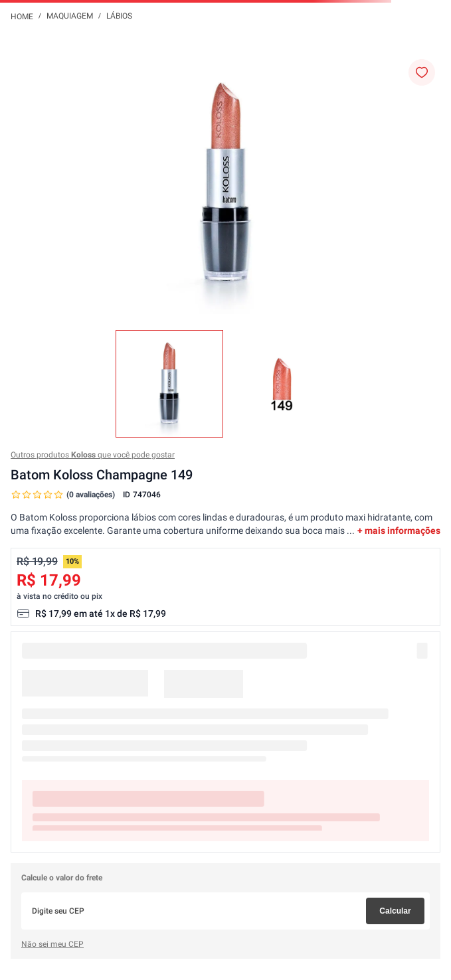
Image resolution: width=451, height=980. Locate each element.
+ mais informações (399, 531)
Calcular (395, 911)
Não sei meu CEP (52, 944)
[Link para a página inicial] (22, 16)
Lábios (119, 16)
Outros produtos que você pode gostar (93, 455)
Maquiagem (70, 16)
